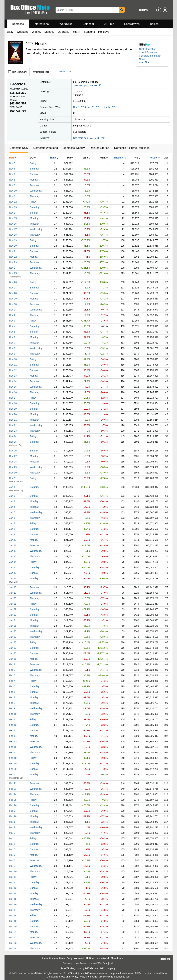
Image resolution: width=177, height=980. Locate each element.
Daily (10, 32)
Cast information (148, 49)
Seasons (89, 32)
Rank (53, 158)
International (42, 24)
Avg (136, 158)
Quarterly (64, 32)
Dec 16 (13, 392)
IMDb (102, 968)
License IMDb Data (98, 963)
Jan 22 (13, 609)
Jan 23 (13, 615)
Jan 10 (13, 540)
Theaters (119, 158)
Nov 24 (13, 268)
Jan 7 (12, 523)
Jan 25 (13, 626)
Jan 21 (13, 604)
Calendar (88, 24)
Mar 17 (13, 910)
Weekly (36, 32)
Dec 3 (12, 321)
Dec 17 (13, 398)
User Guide (80, 963)
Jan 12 (13, 551)
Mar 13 (13, 888)
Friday (33, 163)
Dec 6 (12, 337)
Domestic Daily (19, 148)
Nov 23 (13, 262)
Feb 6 (12, 692)
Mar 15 (13, 899)
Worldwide (66, 24)
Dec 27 (13, 456)
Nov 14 (13, 213)
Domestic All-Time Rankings (132, 148)
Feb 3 (12, 675)
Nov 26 (13, 282)
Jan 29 (13, 648)
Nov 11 (13, 196)
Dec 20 (13, 414)
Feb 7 (12, 697)
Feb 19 (13, 763)
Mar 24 (13, 948)
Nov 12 (13, 202)
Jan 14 (13, 562)
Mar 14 (13, 893)
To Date (153, 158)
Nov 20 (13, 246)
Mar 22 (13, 937)
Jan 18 (13, 587)
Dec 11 (13, 365)
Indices (154, 24)
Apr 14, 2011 (110, 107)
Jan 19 (13, 593)
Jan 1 (12, 487)
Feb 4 (12, 681)
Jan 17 (13, 578)
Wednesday (36, 191)
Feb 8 (12, 703)
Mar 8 (12, 860)
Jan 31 (13, 659)
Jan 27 (13, 637)
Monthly (49, 32)
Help (112, 963)
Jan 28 (13, 642)
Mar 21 (13, 932)
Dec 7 (12, 343)
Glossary (67, 963)
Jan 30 (13, 653)
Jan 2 (12, 496)
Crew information (148, 52)
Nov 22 (13, 257)
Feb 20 (13, 769)
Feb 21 (13, 774)
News (142, 59)
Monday (34, 180)
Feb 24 (13, 794)
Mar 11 (13, 877)
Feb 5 (12, 686)
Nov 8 (12, 180)
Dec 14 (13, 381)
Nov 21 (13, 251)
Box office (144, 62)
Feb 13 (13, 730)
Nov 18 (13, 235)
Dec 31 (13, 478)
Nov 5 (12, 163)
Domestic (18, 24)
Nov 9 (12, 185)
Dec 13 (13, 376)
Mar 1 (12, 822)
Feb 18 (13, 758)
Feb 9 (12, 708)
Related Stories (99, 148)
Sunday (34, 174)
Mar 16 (13, 904)
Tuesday (34, 185)
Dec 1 (12, 310)
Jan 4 (12, 507)
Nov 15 (13, 218)
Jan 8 (12, 529)
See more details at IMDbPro (90, 138)
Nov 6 (12, 169)
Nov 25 (13, 273)
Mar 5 (12, 844)
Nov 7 (12, 174)
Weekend (23, 32)
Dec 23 (13, 431)
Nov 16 (13, 224)
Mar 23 (13, 943)
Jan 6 (12, 518)
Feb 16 (13, 747)
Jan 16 (13, 573)
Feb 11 (13, 719)
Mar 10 (13, 871)
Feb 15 (13, 741)
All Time (109, 24)
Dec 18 (13, 403)
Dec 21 (13, 420)
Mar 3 (12, 833)
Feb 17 (13, 752)
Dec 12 (13, 370)
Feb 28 (13, 816)
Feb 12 (13, 725)
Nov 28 (13, 293)
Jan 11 (13, 545)
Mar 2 (12, 827)
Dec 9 (12, 354)
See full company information (87, 85)
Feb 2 (12, 670)
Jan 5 (12, 512)
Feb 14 (13, 736)
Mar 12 (13, 882)
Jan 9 (12, 534)
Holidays (104, 32)
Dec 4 (12, 326)
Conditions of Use (56, 977)
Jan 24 (13, 620)
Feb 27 (13, 811)
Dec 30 (13, 473)
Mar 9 (12, 866)
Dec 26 (13, 451)
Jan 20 (13, 598)
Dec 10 (13, 359)
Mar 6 (12, 849)
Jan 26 (13, 631)
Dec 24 (13, 436)
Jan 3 (12, 501)
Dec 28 (13, 462)
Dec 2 (12, 315)
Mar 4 (12, 838)
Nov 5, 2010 (80, 107)
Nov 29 (13, 299)
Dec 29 (13, 467)
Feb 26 (13, 805)
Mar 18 (13, 915)
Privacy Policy (78, 977)
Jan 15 (13, 567)
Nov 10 (13, 191)
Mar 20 (13, 926)
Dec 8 (12, 348)
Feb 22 (13, 783)
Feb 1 (12, 664)
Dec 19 (13, 409)
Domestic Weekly (74, 148)
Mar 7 (12, 855)
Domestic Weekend (46, 148)
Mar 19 (13, 921)
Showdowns (132, 24)
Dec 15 (13, 387)
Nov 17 (13, 229)
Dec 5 (12, 332)
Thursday (35, 196)
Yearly (77, 32)
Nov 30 (13, 304)
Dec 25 (13, 442)
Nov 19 (13, 240)
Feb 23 (13, 789)
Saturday (35, 169)
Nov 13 (13, 207)
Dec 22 (13, 425)
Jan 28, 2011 (94, 107)
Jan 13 (13, 556)
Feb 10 (13, 714)
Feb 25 (13, 800)
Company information (150, 56)
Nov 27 (13, 288)
